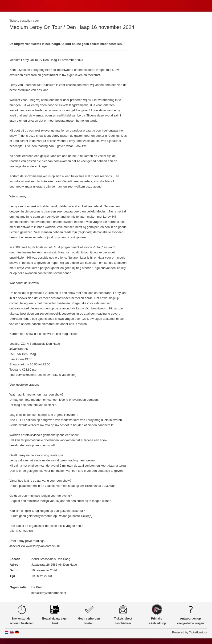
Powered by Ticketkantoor (190, 632)
